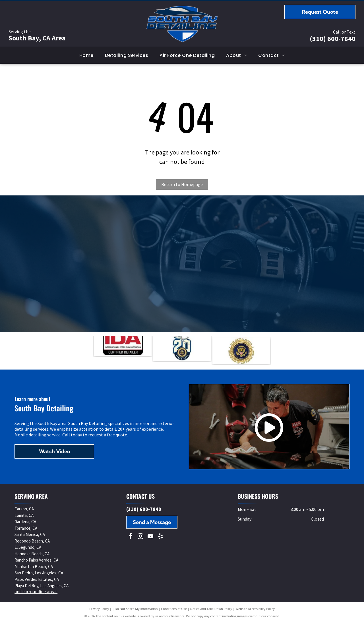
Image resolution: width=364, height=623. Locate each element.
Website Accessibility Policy (255, 609)
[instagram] (140, 537)
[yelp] (160, 537)
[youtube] (150, 537)
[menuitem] (86, 55)
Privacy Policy (99, 609)
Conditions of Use (174, 609)
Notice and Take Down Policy (211, 609)
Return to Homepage (182, 184)
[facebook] (131, 537)
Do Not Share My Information (136, 609)
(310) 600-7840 (333, 39)
